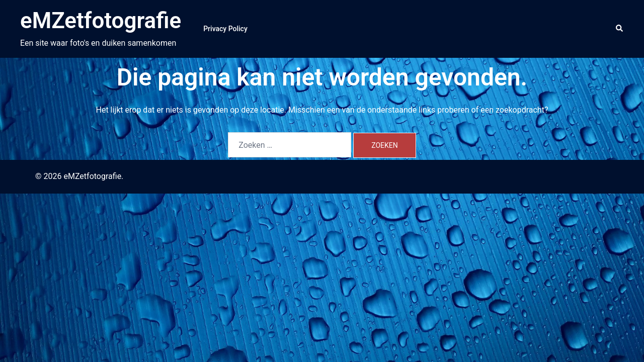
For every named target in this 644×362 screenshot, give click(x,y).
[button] (620, 29)
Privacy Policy (225, 29)
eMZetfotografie (101, 21)
